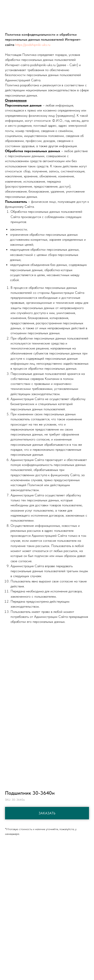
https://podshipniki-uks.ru (33, 45)
